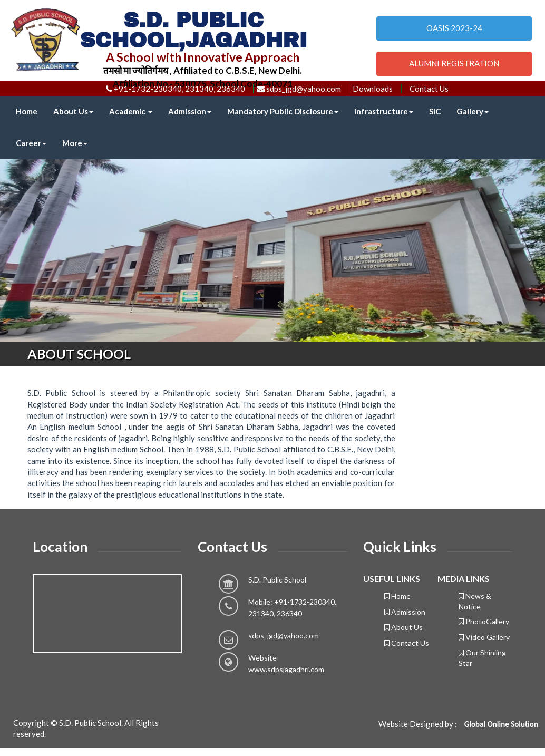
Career (31, 143)
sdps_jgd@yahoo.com (284, 636)
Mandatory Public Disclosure (283, 111)
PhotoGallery (484, 621)
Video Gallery (484, 637)
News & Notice (475, 601)
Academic (131, 111)
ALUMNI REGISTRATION (454, 63)
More (75, 143)
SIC (435, 111)
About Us (73, 111)
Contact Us (429, 89)
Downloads (373, 89)
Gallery (473, 111)
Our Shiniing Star (482, 658)
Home (27, 111)
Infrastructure (384, 111)
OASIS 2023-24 (454, 28)
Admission (190, 111)
